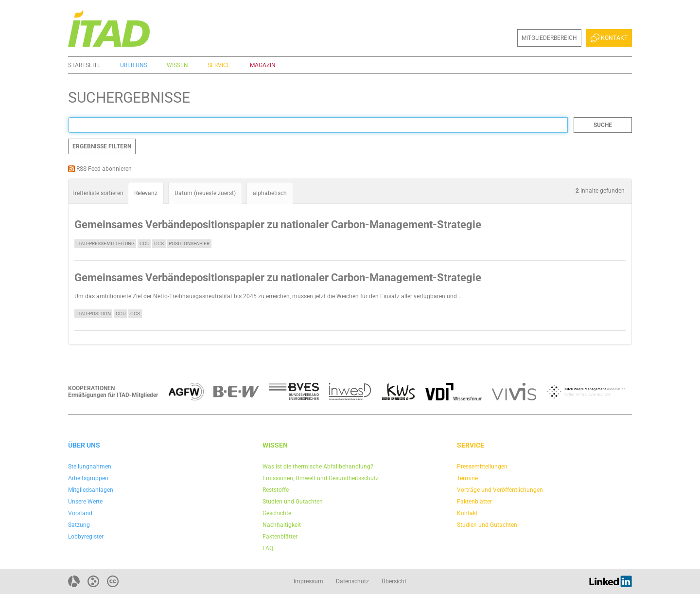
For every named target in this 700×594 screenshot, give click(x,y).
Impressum (308, 581)
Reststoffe (276, 490)
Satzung (79, 525)
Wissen (177, 65)
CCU (144, 243)
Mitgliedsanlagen (91, 490)
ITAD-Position (94, 314)
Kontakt (609, 38)
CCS (159, 243)
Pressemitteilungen (482, 467)
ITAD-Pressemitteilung (105, 243)
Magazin (263, 65)
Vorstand (80, 513)
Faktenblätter (280, 537)
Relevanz (146, 193)
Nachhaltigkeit (282, 525)
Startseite (84, 65)
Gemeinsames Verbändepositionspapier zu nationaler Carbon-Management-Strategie (278, 225)
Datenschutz (352, 581)
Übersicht (394, 581)
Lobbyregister (86, 537)
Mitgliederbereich (549, 38)
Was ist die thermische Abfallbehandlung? (318, 467)
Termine (467, 478)
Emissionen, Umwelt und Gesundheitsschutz (321, 478)
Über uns (134, 65)
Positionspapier (189, 243)
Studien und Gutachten (293, 502)
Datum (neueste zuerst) (205, 193)
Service (219, 65)
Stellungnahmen (90, 467)
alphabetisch (270, 193)
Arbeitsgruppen (88, 478)
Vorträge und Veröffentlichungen (500, 490)
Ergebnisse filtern (102, 146)
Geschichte (277, 513)
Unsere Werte (85, 502)
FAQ (268, 548)
